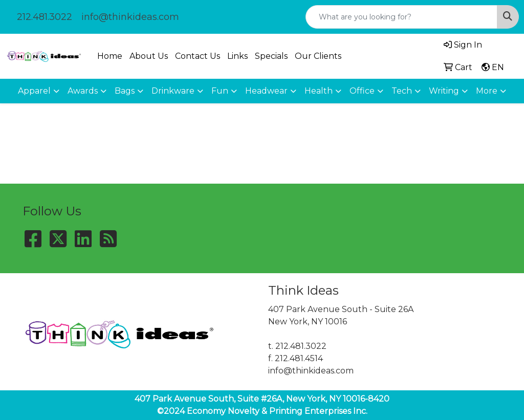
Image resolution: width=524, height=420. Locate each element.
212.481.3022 (45, 17)
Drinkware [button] (173, 91)
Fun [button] (220, 91)
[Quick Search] (401, 17)
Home (110, 56)
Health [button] (319, 91)
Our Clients (318, 56)
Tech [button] (402, 91)
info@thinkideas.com (130, 17)
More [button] (487, 91)
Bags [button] (125, 91)
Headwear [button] (266, 91)
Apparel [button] (34, 91)
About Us (149, 56)
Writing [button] (444, 91)
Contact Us (198, 56)
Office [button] (362, 91)
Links (237, 56)
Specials (271, 56)
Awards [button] (83, 91)
